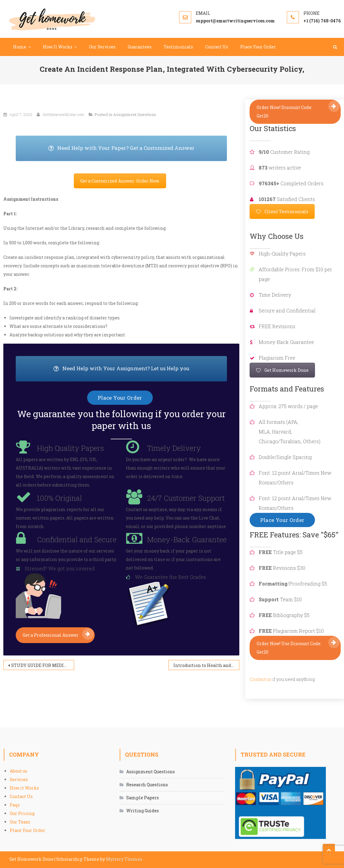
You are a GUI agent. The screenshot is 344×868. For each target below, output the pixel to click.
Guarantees (140, 47)
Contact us (260, 679)
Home (20, 47)
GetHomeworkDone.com (63, 114)
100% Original (59, 498)
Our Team (20, 822)
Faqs (15, 805)
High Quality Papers (70, 448)
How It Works (58, 47)
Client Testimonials (282, 211)
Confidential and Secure (77, 540)
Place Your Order (258, 47)
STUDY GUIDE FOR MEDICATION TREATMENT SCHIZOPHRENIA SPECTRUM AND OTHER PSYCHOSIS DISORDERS (43, 665)
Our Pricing (22, 813)
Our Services (102, 47)
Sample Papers (143, 798)
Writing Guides (143, 811)
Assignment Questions (135, 114)
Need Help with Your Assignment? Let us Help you (140, 369)
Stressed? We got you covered (60, 568)
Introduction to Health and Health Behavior (206, 665)
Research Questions (147, 785)
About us (18, 771)
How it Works (24, 788)
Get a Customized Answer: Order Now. (120, 181)
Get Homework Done (282, 370)
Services (19, 779)
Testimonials (178, 47)
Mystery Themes (124, 859)
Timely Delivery (174, 448)
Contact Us (217, 47)
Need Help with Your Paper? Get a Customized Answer (138, 148)
